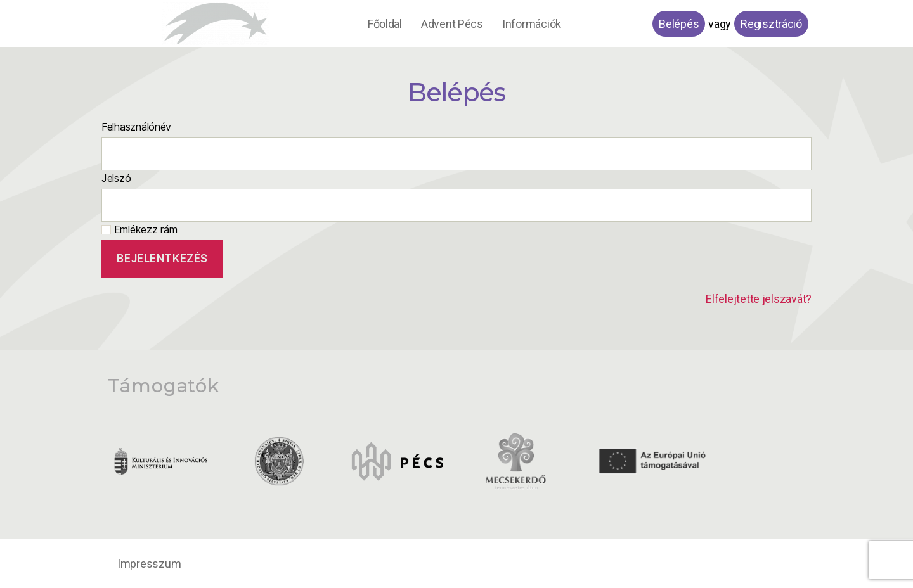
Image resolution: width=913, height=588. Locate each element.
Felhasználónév (136, 127)
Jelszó (116, 178)
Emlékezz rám (139, 229)
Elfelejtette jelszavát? (759, 299)
